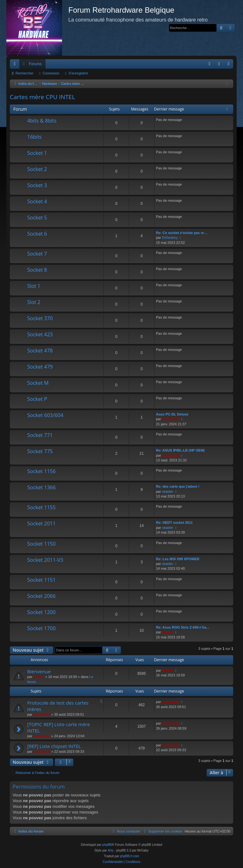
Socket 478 (40, 351)
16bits (34, 137)
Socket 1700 (41, 628)
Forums (35, 64)
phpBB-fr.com (130, 856)
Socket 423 (40, 334)
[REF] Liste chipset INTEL (54, 746)
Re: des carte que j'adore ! (178, 486)
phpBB (107, 845)
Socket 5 (37, 218)
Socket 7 (37, 254)
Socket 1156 (41, 471)
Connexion (51, 73)
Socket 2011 (41, 523)
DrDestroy (170, 238)
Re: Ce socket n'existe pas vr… (182, 233)
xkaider (168, 491)
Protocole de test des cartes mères (58, 706)
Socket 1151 (41, 580)
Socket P (37, 399)
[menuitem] (209, 64)
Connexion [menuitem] (220, 65)
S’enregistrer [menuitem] (230, 65)
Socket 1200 (41, 612)
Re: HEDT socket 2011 (174, 523)
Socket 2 (37, 169)
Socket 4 (37, 201)
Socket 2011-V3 (45, 560)
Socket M (38, 383)
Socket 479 (40, 367)
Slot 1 (34, 286)
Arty (111, 850)
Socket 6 (37, 234)
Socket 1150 (41, 544)
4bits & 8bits (42, 121)
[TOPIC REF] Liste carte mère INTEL (59, 727)
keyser (168, 632)
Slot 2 (34, 302)
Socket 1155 (41, 507)
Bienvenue (39, 671)
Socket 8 (37, 270)
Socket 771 (40, 435)
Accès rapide (16, 65)
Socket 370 (40, 318)
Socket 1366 (41, 487)
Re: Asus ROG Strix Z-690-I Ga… (183, 627)
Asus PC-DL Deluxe (172, 414)
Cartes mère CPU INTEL (42, 97)
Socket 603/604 (45, 415)
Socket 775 (40, 451)
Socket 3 (37, 185)
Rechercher (25, 73)
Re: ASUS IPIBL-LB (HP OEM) (180, 450)
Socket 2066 (41, 596)
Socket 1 (37, 153)
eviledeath (171, 419)
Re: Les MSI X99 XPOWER (178, 559)
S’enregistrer (78, 73)
